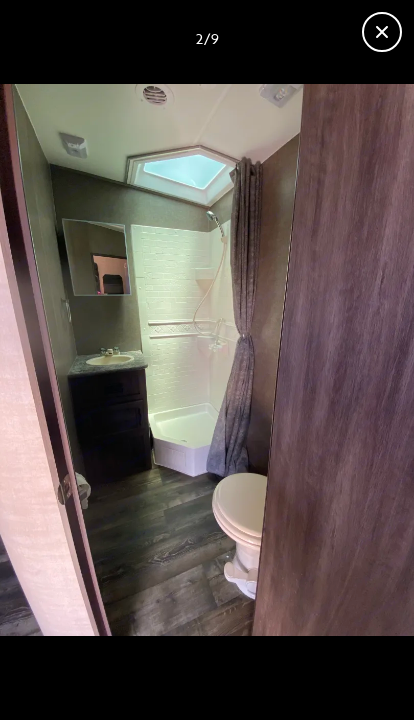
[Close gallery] (382, 32)
